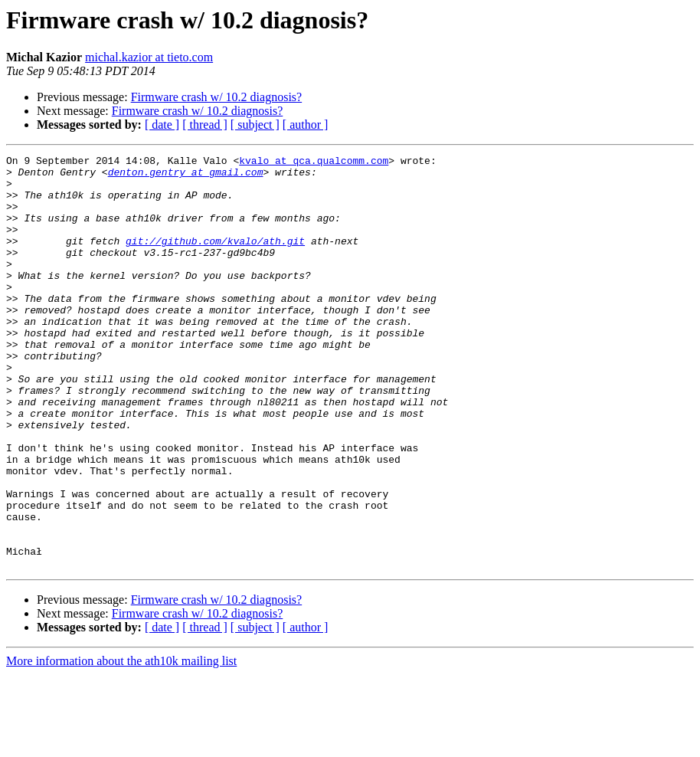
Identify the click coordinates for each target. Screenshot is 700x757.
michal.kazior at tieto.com (149, 57)
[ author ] (306, 125)
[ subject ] (255, 125)
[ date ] (162, 125)
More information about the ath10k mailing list (121, 744)
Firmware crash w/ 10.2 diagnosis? (217, 97)
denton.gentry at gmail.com (186, 176)
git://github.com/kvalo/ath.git (215, 259)
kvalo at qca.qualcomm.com (314, 162)
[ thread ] (205, 125)
